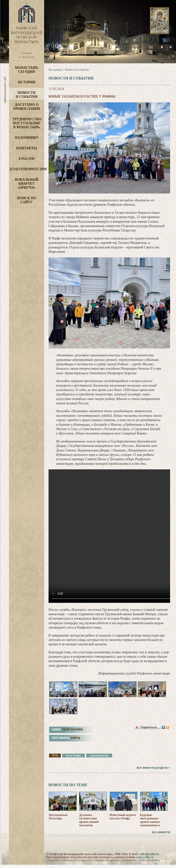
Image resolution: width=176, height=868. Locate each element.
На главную (56, 70)
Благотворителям (27, 169)
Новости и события (27, 95)
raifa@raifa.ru (149, 858)
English (27, 159)
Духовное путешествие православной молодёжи (89, 824)
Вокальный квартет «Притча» (27, 184)
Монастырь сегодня (27, 70)
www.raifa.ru (145, 861)
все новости (161, 836)
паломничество (99, 759)
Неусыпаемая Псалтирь (58, 820)
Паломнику (26, 138)
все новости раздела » (153, 771)
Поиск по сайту (27, 200)
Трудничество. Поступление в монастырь (27, 123)
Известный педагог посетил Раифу (123, 820)
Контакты (26, 148)
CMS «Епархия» (149, 864)
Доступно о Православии (27, 107)
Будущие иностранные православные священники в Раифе (150, 826)
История (27, 82)
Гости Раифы (73, 759)
